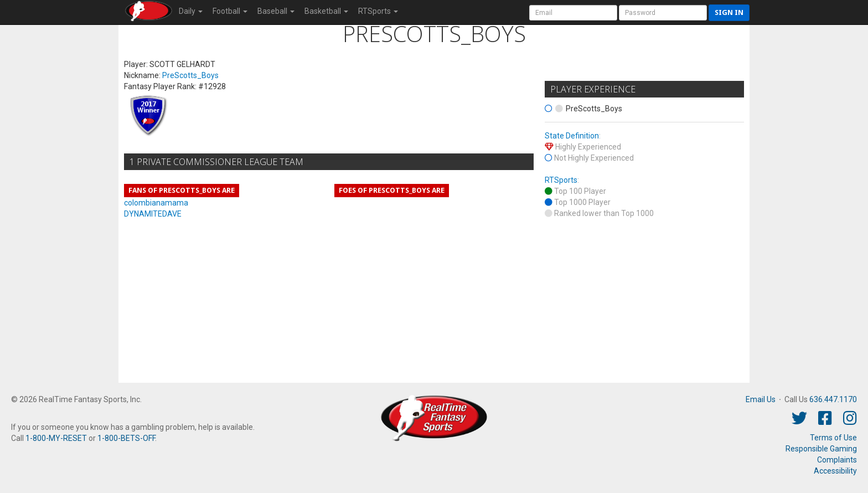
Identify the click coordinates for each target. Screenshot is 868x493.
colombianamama (156, 203)
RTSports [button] (378, 11)
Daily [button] (191, 11)
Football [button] (230, 11)
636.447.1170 (833, 399)
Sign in (729, 12)
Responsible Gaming (821, 449)
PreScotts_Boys (190, 75)
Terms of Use (833, 438)
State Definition (572, 136)
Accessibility (835, 471)
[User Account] (573, 13)
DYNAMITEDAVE (153, 214)
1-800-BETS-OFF (126, 438)
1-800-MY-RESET (56, 438)
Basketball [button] (326, 11)
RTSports (561, 180)
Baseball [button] (276, 11)
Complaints (837, 460)
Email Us (761, 399)
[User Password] (663, 13)
